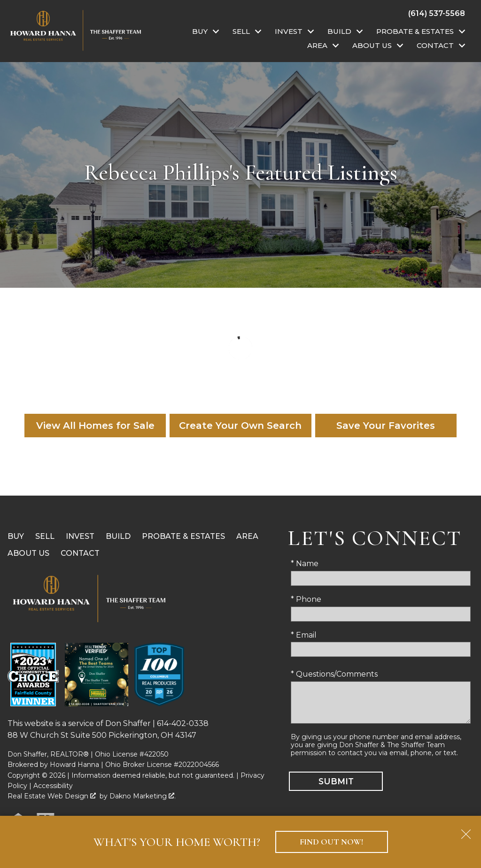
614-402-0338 (183, 723)
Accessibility (53, 786)
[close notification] (466, 831)
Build (118, 536)
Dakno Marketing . (143, 796)
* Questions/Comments (334, 674)
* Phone (306, 599)
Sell (45, 536)
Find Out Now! (331, 842)
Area (247, 536)
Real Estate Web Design (52, 796)
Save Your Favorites (386, 426)
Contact (80, 553)
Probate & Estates (183, 536)
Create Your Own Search (240, 426)
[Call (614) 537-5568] (437, 13)
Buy (16, 536)
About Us (28, 553)
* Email (304, 635)
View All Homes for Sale (95, 426)
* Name (305, 564)
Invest (80, 536)
